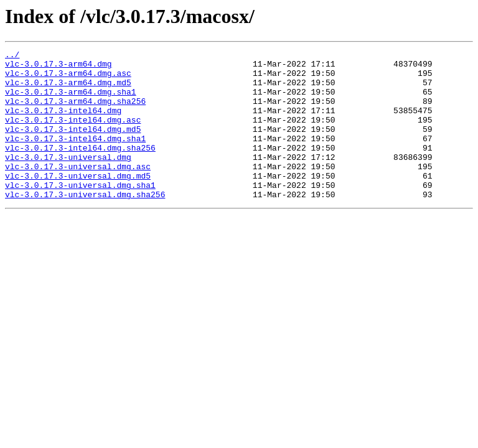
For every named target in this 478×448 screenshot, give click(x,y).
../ (12, 56)
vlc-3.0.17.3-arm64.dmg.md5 (68, 90)
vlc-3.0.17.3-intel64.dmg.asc (73, 134)
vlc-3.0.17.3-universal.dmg (68, 179)
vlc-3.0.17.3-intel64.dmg (63, 123)
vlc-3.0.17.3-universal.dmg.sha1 (80, 213)
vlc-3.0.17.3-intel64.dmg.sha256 (80, 168)
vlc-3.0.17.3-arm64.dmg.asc (68, 78)
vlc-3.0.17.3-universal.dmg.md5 (78, 202)
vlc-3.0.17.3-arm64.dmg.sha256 (75, 112)
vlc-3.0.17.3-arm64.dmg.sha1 (71, 101)
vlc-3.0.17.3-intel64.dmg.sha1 (75, 157)
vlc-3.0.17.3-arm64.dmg (59, 67)
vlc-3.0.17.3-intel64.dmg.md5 (73, 146)
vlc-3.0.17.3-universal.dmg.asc (78, 190)
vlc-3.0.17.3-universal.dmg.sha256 (85, 224)
